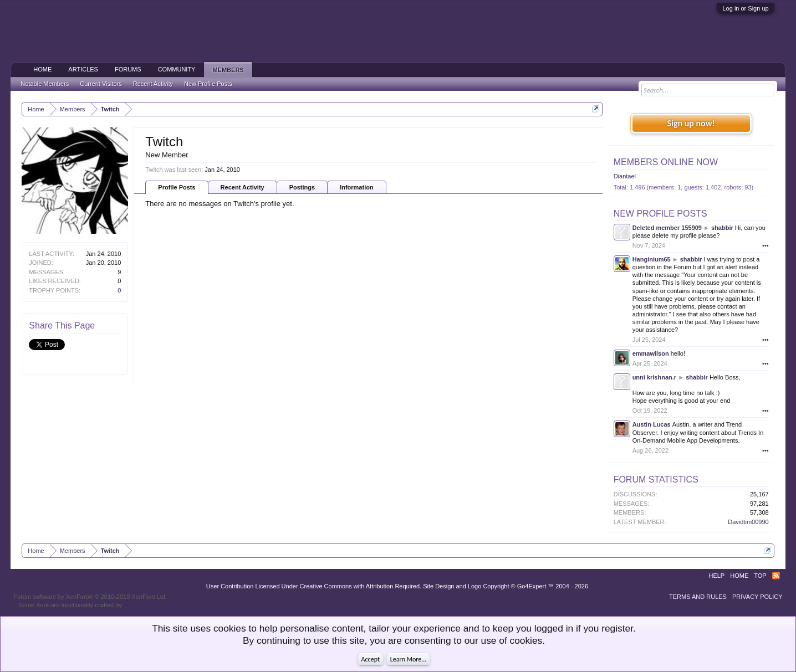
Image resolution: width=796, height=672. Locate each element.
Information (357, 187)
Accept (371, 659)
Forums (128, 69)
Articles (83, 69)
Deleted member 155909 (667, 228)
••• (766, 245)
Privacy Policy (757, 597)
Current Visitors (101, 84)
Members (228, 70)
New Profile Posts (660, 214)
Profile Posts (177, 187)
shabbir (722, 228)
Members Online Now (666, 162)
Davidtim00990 (748, 522)
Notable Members (45, 84)
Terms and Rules (698, 597)
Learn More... (409, 659)
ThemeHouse (142, 605)
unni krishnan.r (654, 377)
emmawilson (651, 353)
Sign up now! (691, 123)
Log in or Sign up (745, 8)
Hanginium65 (652, 259)
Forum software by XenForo (90, 597)
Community (177, 69)
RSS (776, 576)
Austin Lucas (652, 424)
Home (42, 69)
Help (716, 576)
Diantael (625, 176)
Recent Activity (243, 187)
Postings (302, 187)
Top (760, 576)
